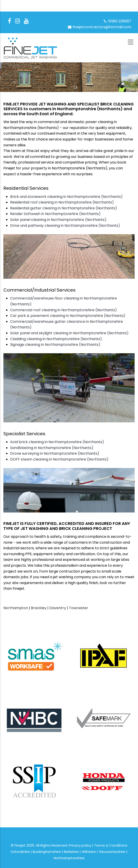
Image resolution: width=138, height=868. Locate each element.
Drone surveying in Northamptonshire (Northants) (55, 453)
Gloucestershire (112, 852)
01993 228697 (117, 21)
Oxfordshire (20, 852)
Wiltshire (89, 852)
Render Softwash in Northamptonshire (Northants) (55, 214)
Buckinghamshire (47, 852)
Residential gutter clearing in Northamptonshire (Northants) (64, 208)
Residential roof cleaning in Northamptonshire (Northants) (62, 202)
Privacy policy (80, 845)
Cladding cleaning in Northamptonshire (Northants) (56, 339)
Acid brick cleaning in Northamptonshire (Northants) (57, 442)
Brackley (39, 608)
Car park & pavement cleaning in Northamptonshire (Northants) (68, 316)
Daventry (58, 608)
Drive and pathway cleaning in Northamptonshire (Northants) (65, 226)
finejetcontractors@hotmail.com (99, 27)
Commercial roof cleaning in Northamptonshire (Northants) (63, 310)
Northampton (16, 608)
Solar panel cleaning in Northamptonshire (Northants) (58, 220)
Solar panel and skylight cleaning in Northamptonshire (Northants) (69, 333)
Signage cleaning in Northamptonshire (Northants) (55, 345)
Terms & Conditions (111, 845)
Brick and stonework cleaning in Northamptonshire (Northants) (66, 197)
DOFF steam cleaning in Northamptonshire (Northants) (59, 459)
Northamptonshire (69, 858)
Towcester (79, 608)
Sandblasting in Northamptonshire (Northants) (52, 448)
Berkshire (71, 852)
